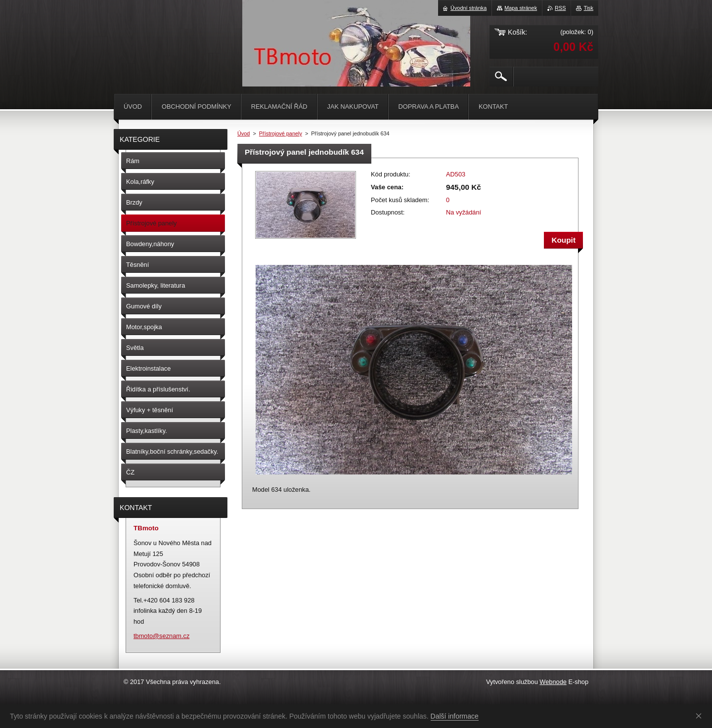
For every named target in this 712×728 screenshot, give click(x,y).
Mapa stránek (521, 8)
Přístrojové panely (281, 133)
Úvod (244, 133)
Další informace (455, 716)
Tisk (588, 8)
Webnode (553, 682)
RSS (560, 8)
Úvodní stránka (468, 8)
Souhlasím (701, 716)
